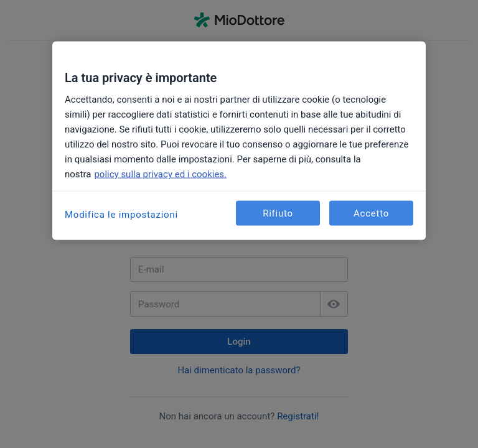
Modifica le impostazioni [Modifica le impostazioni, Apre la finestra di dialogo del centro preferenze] (121, 215)
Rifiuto (278, 213)
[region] (239, 141)
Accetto (371, 213)
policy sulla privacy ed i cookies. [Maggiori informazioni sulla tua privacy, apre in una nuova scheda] (160, 174)
